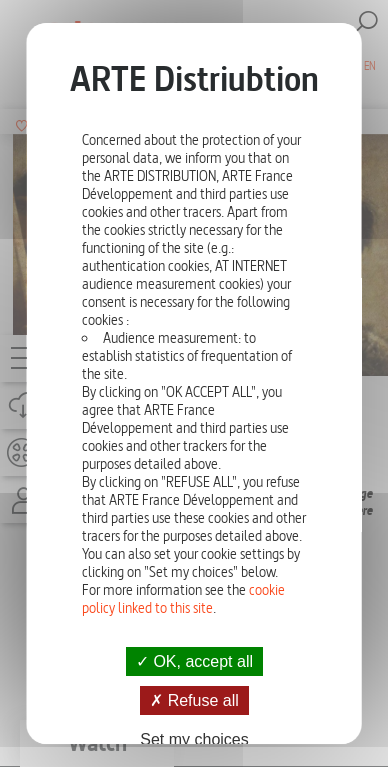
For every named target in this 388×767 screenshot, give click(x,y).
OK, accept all (193, 661)
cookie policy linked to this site (183, 599)
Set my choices (194, 739)
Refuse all (194, 700)
